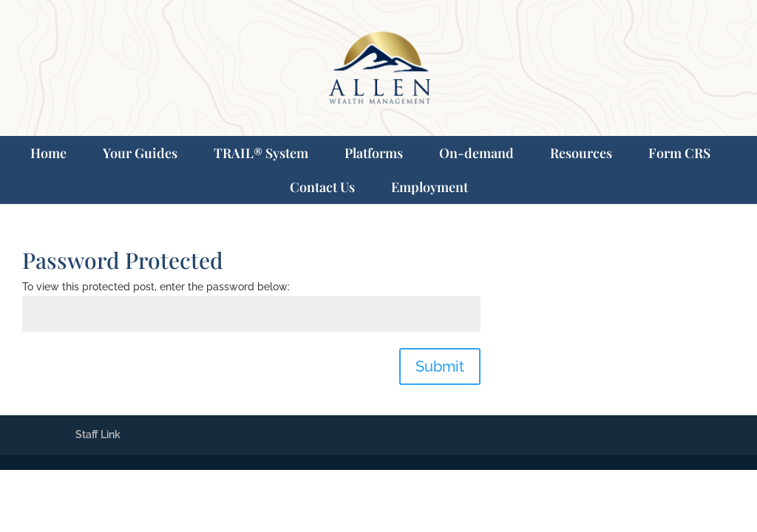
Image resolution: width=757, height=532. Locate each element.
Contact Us (322, 187)
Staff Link (98, 434)
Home (48, 153)
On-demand (476, 153)
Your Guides (140, 153)
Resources (581, 153)
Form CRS (679, 153)
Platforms (374, 153)
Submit (440, 366)
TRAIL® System (261, 153)
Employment (430, 187)
